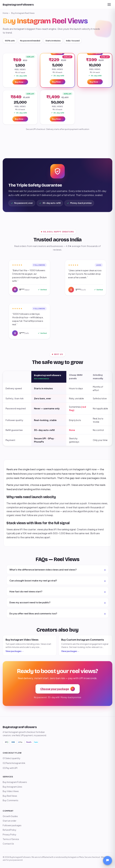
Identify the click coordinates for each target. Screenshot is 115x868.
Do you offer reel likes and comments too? (33, 613)
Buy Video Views (11, 791)
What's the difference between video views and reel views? (43, 570)
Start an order (10, 821)
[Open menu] (109, 4)
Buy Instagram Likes (12, 787)
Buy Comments (10, 800)
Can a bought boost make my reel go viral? (33, 580)
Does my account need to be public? (30, 602)
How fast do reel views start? (26, 591)
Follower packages (12, 825)
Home (5, 13)
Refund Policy (10, 830)
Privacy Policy (10, 834)
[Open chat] (108, 861)
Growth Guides (10, 816)
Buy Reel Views (10, 796)
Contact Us (8, 844)
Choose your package (58, 690)
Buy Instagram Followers (15, 782)
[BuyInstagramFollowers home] (18, 5)
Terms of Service (11, 839)
